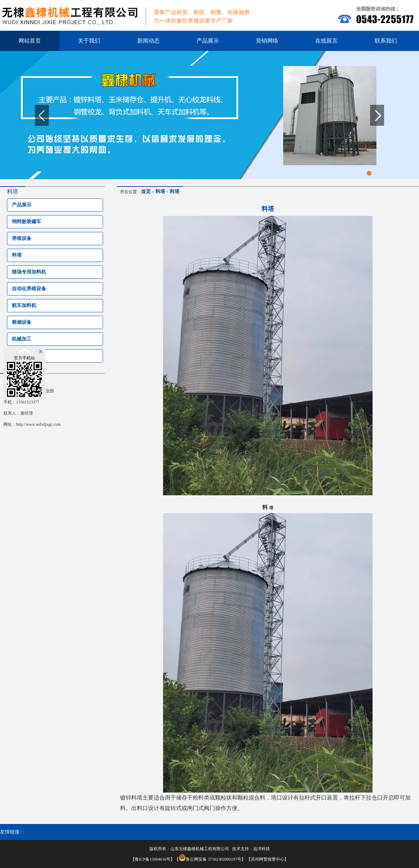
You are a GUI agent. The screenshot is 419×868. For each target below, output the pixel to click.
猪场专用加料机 (29, 272)
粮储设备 (22, 322)
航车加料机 (24, 305)
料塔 (17, 255)
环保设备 (22, 356)
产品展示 (208, 41)
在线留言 (326, 41)
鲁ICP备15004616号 (153, 859)
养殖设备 (22, 238)
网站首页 (30, 41)
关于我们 (89, 41)
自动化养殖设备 (29, 289)
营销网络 (267, 41)
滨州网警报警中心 (267, 859)
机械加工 (22, 339)
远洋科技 (262, 849)
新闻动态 (148, 41)
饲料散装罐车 (27, 222)
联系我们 (386, 41)
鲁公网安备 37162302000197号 (210, 859)
